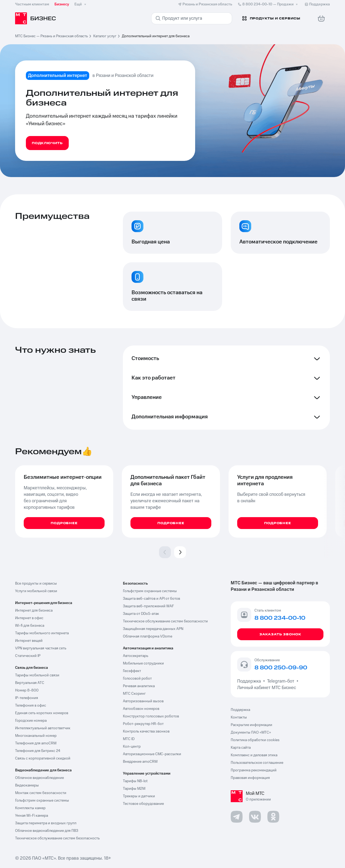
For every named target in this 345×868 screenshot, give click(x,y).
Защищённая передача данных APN (153, 629)
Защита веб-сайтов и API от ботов (151, 599)
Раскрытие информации (251, 725)
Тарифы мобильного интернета (42, 633)
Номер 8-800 (27, 690)
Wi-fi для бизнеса (30, 626)
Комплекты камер (30, 808)
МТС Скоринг (134, 694)
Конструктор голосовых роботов (151, 716)
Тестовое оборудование (143, 804)
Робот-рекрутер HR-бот (143, 724)
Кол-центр (132, 747)
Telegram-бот (281, 681)
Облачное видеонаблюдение (39, 778)
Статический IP (28, 656)
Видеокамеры (27, 785)
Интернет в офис (29, 618)
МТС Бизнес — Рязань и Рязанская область (51, 36)
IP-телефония (27, 698)
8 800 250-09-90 (281, 668)
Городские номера (31, 721)
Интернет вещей (29, 641)
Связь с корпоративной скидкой (43, 758)
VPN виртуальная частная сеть (41, 648)
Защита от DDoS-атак (141, 614)
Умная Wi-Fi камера (32, 816)
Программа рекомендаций (254, 770)
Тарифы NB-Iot (135, 781)
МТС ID (129, 739)
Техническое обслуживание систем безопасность (57, 838)
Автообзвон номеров (141, 709)
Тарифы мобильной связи (37, 675)
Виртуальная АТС (30, 683)
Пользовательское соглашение (257, 763)
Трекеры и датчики (139, 796)
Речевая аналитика (139, 686)
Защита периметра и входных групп (46, 823)
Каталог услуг (105, 36)
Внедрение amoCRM (140, 762)
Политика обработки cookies (255, 740)
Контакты (239, 717)
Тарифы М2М (134, 789)
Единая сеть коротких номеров (42, 713)
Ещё (81, 4)
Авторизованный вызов (143, 701)
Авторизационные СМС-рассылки (152, 754)
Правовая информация (250, 778)
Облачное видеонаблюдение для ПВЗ (47, 831)
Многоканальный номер (36, 736)
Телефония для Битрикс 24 (38, 751)
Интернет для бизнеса (34, 611)
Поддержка (250, 681)
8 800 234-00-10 (268, 4)
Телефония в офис (31, 706)
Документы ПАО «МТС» (251, 733)
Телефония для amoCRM (36, 743)
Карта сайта (241, 748)
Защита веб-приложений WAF (148, 606)
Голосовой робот (137, 679)
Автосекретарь (136, 656)
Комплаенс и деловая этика (254, 755)
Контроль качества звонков (146, 731)
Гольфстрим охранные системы (42, 801)
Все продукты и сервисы (36, 584)
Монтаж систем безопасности (41, 793)
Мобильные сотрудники (143, 663)
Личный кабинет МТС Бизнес (267, 688)
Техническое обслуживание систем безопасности (165, 621)
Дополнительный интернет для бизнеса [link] (156, 36)
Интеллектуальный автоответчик (43, 728)
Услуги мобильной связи (36, 591)
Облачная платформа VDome (148, 636)
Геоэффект (132, 671)
